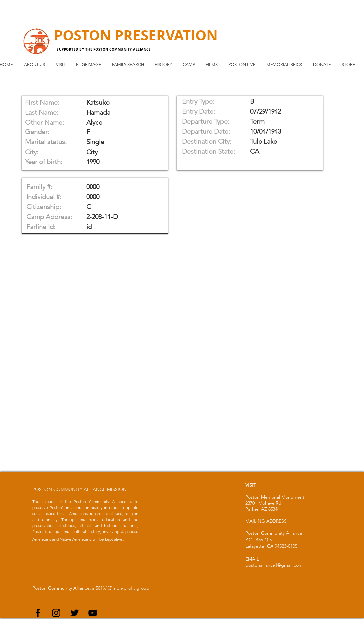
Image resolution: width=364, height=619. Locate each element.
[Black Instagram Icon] (56, 613)
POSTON (84, 35)
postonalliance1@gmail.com (274, 565)
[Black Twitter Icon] (74, 613)
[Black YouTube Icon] (93, 613)
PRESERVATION (166, 35)
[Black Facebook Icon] (38, 613)
